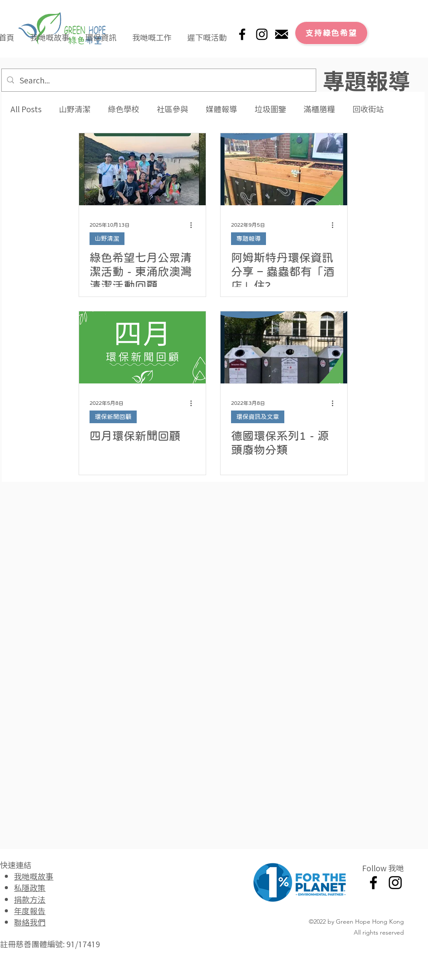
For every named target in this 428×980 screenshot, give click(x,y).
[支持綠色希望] (331, 33)
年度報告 (30, 911)
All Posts (26, 109)
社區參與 (173, 109)
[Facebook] (242, 34)
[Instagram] (262, 34)
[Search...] (158, 80)
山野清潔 (75, 109)
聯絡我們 (30, 922)
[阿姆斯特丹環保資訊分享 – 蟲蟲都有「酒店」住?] (284, 169)
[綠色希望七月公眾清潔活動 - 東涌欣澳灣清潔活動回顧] (142, 169)
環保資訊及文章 (258, 417)
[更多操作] (194, 225)
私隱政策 (30, 887)
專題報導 (249, 238)
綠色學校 (124, 109)
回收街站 (368, 109)
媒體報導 (221, 109)
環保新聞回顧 (113, 417)
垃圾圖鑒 (270, 109)
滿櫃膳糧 (319, 109)
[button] (50, 33)
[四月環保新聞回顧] (142, 347)
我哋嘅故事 (34, 876)
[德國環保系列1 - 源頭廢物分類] (284, 347)
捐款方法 (30, 899)
